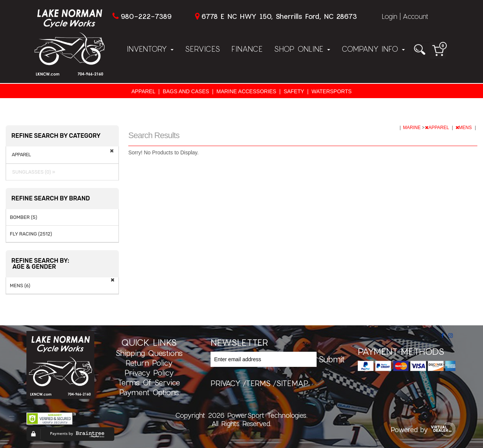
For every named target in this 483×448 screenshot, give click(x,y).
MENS (464, 128)
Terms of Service (149, 382)
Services (202, 49)
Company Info (373, 49)
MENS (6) (20, 286)
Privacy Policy (149, 373)
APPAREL (143, 91)
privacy (225, 383)
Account (415, 16)
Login (389, 16)
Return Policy (149, 363)
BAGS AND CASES (186, 91)
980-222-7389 (146, 16)
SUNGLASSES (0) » (32, 172)
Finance (247, 49)
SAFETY (294, 91)
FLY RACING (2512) (31, 234)
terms (258, 383)
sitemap (292, 383)
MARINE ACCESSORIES (247, 91)
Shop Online (302, 49)
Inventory (150, 49)
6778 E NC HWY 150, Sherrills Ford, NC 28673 (279, 16)
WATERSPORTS (332, 91)
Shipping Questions (149, 353)
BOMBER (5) (23, 217)
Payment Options (149, 392)
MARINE (412, 128)
